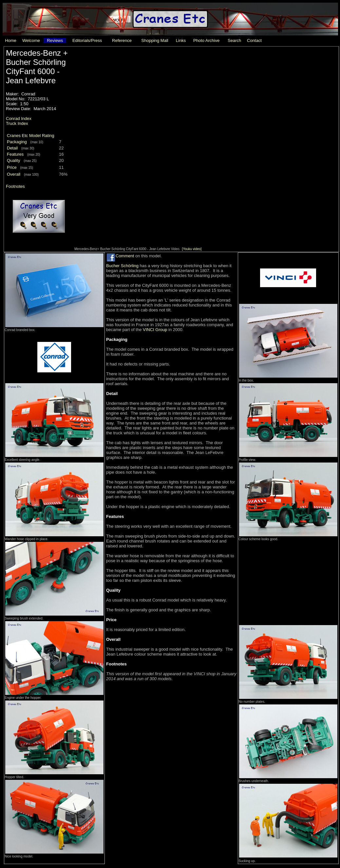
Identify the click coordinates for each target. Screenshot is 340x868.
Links (181, 40)
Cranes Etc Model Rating (31, 136)
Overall (14, 174)
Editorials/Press (87, 40)
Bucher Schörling (122, 266)
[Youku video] (192, 249)
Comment (125, 256)
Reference (122, 40)
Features (15, 154)
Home (11, 40)
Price (12, 167)
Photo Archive (206, 40)
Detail (12, 148)
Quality (13, 160)
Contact (254, 40)
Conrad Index (19, 118)
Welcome (31, 40)
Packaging (17, 142)
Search (234, 40)
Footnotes (15, 186)
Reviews (55, 40)
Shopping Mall (155, 40)
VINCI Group (155, 330)
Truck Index (17, 123)
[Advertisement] (288, 582)
